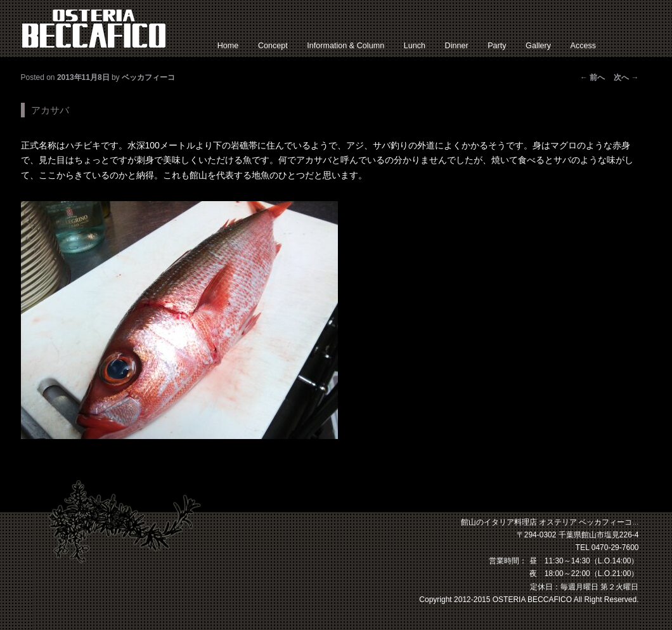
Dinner (457, 46)
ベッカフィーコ (148, 77)
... (635, 522)
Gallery (538, 46)
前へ (592, 77)
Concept (273, 46)
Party (497, 46)
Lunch (415, 46)
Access (584, 46)
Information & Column (346, 46)
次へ (626, 77)
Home (228, 46)
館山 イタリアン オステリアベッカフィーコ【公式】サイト (94, 29)
